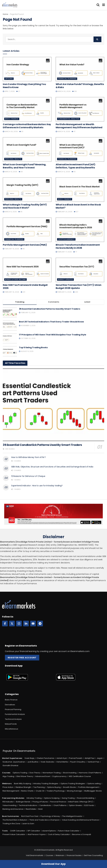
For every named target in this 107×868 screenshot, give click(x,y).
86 (23, 249)
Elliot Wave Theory (25, 776)
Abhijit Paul (90, 758)
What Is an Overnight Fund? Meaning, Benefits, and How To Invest (25, 166)
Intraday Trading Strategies (46, 784)
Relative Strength (23, 787)
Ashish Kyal (62, 758)
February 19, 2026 (11, 249)
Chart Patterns (60, 805)
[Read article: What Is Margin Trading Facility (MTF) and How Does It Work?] (27, 190)
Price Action (8, 787)
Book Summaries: (11, 816)
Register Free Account (22, 658)
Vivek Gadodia (47, 762)
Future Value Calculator (69, 831)
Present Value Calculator (14, 834)
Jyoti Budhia (33, 762)
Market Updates (65, 279)
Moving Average (74, 791)
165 (74, 91)
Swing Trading (68, 798)
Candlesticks (45, 805)
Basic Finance (12, 119)
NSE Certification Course (80, 776)
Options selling (94, 784)
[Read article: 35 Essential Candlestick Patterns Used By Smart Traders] (53, 405)
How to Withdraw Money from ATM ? (28, 457)
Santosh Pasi (93, 762)
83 (74, 172)
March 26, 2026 (10, 131)
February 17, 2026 (64, 252)
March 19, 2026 (63, 131)
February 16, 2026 (11, 292)
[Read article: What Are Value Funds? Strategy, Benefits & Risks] (80, 69)
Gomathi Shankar (10, 765)
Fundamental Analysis (69, 119)
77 (75, 252)
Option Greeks (75, 805)
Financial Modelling (86, 798)
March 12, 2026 (63, 172)
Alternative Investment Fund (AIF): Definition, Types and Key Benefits (76, 166)
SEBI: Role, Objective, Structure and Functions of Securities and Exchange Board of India (52, 467)
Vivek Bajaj (29, 758)
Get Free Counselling (93, 855)
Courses (49, 855)
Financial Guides (74, 855)
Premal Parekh (76, 758)
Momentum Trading (52, 773)
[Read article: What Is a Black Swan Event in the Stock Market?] (80, 190)
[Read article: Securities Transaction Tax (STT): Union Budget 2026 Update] (80, 270)
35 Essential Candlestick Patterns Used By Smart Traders (50, 309)
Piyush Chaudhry (78, 762)
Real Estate (31, 809)
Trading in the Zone (11, 824)
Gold (40, 809)
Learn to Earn (28, 824)
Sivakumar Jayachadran (14, 762)
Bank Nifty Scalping (22, 784)
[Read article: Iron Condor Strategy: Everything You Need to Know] (27, 69)
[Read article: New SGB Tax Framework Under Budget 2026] (27, 270)
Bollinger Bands (23, 802)
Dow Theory (35, 773)
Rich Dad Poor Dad (30, 816)
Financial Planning (67, 79)
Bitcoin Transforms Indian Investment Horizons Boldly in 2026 (78, 246)
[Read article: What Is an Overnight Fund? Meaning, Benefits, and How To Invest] (27, 149)
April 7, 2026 (9, 91)
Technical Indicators (28, 805)
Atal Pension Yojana (37, 834)
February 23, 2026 (64, 212)
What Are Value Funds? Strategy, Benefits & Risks (80, 86)
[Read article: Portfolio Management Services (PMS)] (27, 230)
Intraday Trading (34, 798)
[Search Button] (98, 5)
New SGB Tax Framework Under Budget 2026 (25, 287)
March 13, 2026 (10, 172)
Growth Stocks (69, 787)
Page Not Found (17, 14)
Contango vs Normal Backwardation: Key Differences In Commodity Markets (27, 126)
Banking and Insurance (13, 809)
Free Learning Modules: (13, 798)
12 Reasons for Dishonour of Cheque (28, 476)
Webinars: (7, 784)
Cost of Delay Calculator (59, 834)
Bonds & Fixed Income (15, 279)
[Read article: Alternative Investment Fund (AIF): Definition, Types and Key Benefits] (80, 149)
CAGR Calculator (18, 831)
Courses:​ (6, 773)
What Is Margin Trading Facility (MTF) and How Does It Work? (25, 206)
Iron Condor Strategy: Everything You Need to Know (24, 86)
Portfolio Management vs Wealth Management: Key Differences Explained (79, 126)
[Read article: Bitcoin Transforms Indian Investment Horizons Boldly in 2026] (80, 230)
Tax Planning (39, 787)
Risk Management (11, 791)
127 (76, 212)
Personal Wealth (13, 159)
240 (76, 292)
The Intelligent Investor (72, 816)
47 (73, 131)
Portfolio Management (88, 787)
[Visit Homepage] (10, 5)
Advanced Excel (43, 776)
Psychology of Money (50, 816)
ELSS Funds (89, 805)
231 (23, 292)
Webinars (60, 855)
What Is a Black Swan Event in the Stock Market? (78, 206)
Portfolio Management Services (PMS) (25, 245)
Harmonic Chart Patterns (90, 773)
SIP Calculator (34, 831)
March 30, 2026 (63, 91)
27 (18, 91)
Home (5, 14)
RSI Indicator (8, 802)
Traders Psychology (56, 791)
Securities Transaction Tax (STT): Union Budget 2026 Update (79, 287)
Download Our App (53, 864)
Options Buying (54, 787)
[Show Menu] (104, 5)
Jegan (100, 758)
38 (21, 172)
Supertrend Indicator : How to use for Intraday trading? (37, 486)
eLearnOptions (49, 831)
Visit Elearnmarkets (35, 855)
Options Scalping (52, 798)
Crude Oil (40, 791)
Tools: (5, 831)
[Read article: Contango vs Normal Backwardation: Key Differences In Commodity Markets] (27, 109)
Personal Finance (58, 802)
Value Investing (9, 805)
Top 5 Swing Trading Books (33, 347)
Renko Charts (27, 791)
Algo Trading (8, 776)
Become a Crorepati (82, 834)
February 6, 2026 (64, 292)
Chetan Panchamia (45, 758)
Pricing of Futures (40, 802)
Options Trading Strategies (73, 784)
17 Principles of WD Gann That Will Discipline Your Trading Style (53, 335)
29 (21, 131)
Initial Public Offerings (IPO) (80, 802)
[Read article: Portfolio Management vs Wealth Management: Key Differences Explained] (80, 109)
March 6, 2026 (10, 212)
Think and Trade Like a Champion (45, 820)
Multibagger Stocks (93, 791)
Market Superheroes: (12, 758)
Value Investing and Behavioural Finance (80, 820)
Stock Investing (70, 773)
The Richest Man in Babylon (15, 820)
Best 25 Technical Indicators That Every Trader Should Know (51, 322)
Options (9, 79)
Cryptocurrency (66, 239)
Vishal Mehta (62, 762)
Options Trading (20, 773)
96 (20, 212)
